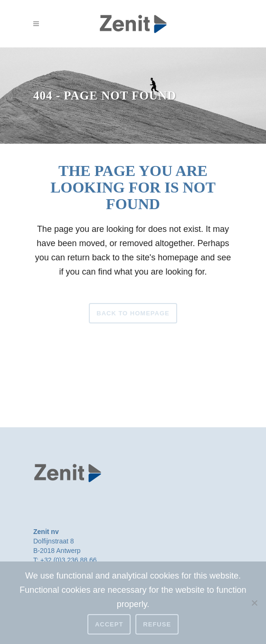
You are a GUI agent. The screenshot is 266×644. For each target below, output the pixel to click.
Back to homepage (133, 313)
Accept (109, 624)
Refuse (157, 624)
